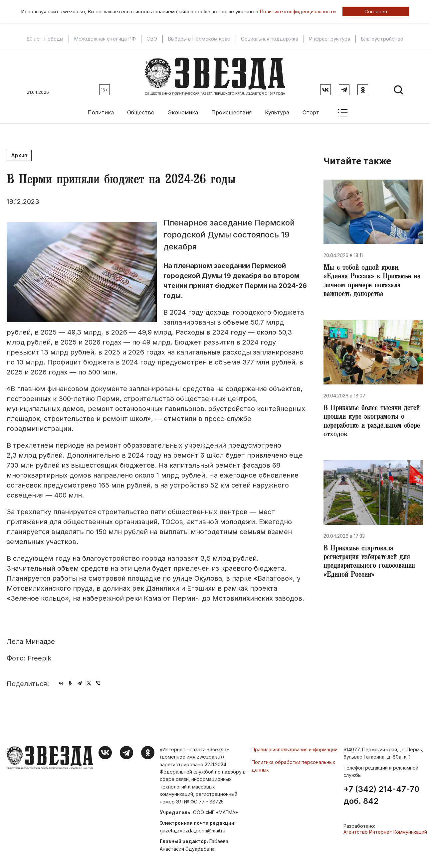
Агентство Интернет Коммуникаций (385, 830)
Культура (277, 110)
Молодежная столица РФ (105, 39)
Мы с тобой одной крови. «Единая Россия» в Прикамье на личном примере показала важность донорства (370, 280)
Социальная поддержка (270, 39)
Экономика (183, 110)
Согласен (376, 11)
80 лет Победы (45, 39)
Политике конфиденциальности (298, 11)
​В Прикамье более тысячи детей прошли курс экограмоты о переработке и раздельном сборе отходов (373, 422)
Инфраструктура (329, 39)
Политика (101, 110)
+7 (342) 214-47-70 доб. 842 (381, 793)
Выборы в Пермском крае (199, 39)
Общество (141, 110)
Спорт (311, 110)
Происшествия (231, 110)
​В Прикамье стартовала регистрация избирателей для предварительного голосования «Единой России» (371, 565)
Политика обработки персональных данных (293, 763)
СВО (152, 39)
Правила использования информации (295, 747)
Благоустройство (382, 39)
